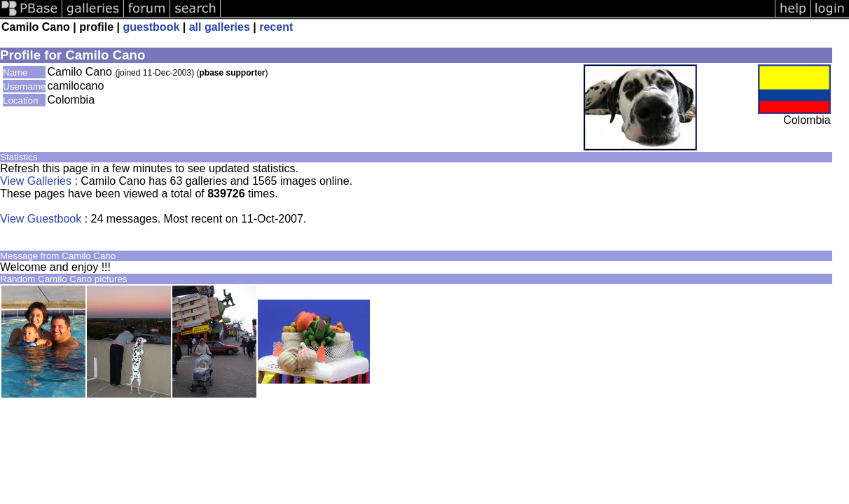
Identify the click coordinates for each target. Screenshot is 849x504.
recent (276, 27)
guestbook (151, 27)
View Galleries (36, 181)
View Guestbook (41, 219)
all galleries (220, 27)
